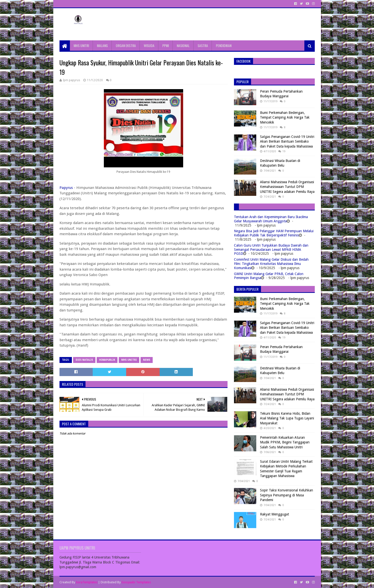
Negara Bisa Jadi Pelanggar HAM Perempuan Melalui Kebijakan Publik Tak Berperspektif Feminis (274, 233)
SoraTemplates (87, 582)
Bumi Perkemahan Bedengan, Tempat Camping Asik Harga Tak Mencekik (285, 117)
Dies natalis (84, 360)
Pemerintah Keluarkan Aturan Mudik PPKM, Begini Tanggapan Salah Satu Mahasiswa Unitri (285, 442)
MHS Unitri (129, 360)
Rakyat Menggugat (274, 514)
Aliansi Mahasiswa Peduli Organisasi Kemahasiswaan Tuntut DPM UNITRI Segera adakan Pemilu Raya (287, 187)
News (147, 360)
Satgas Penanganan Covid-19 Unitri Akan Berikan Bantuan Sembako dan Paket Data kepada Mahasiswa (287, 141)
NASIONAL (183, 45)
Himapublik (107, 360)
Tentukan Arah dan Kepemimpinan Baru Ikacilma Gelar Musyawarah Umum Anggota (271, 219)
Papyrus (66, 188)
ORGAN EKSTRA (126, 45)
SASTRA (203, 45)
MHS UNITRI (81, 45)
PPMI (166, 45)
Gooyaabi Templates (136, 582)
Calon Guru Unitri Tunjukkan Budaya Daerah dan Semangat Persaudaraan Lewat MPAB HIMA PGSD (271, 250)
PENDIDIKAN (224, 45)
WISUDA (149, 45)
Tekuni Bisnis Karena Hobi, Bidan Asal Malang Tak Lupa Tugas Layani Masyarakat (287, 418)
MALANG (102, 45)
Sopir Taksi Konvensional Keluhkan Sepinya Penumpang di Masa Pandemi (287, 495)
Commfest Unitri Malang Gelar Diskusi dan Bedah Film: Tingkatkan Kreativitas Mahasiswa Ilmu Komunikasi (271, 264)
